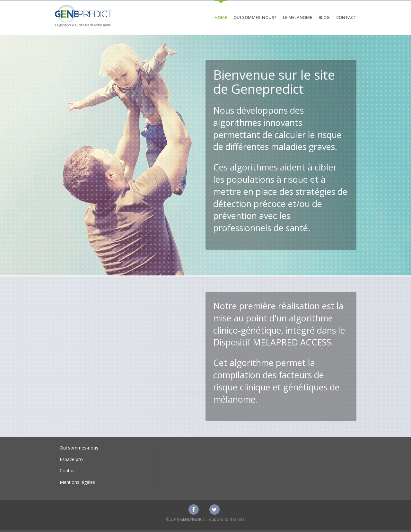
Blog (324, 17)
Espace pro (71, 459)
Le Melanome (297, 17)
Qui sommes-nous (79, 448)
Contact (346, 17)
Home (221, 17)
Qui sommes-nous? (255, 17)
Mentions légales (77, 482)
